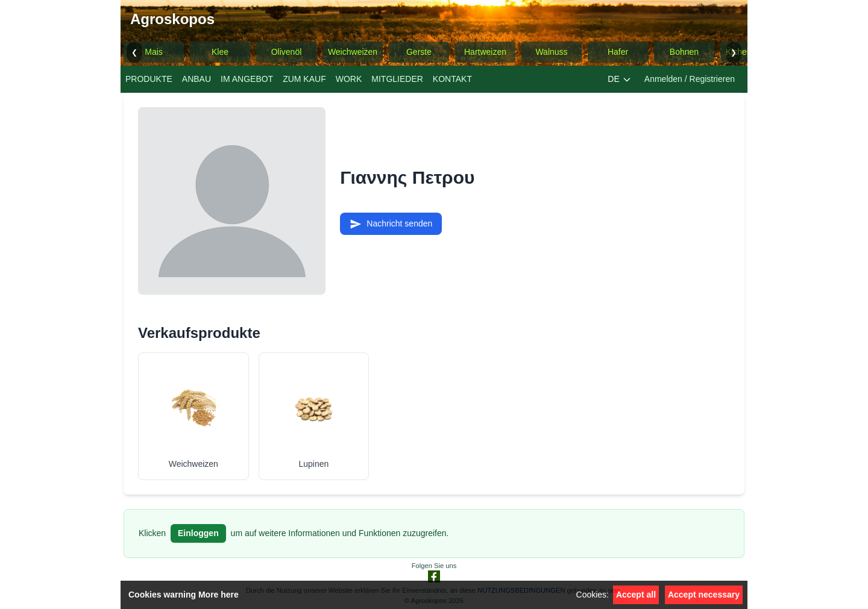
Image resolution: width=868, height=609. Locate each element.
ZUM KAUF (304, 79)
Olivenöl (287, 52)
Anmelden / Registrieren (690, 79)
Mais (154, 52)
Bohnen (684, 52)
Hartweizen (485, 52)
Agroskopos (172, 19)
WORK (349, 79)
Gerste (419, 52)
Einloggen (198, 533)
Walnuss (551, 52)
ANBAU (197, 79)
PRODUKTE (149, 79)
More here (219, 595)
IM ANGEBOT (247, 79)
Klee (220, 52)
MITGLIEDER (397, 79)
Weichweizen (353, 52)
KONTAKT (452, 79)
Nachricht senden (391, 224)
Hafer (618, 52)
